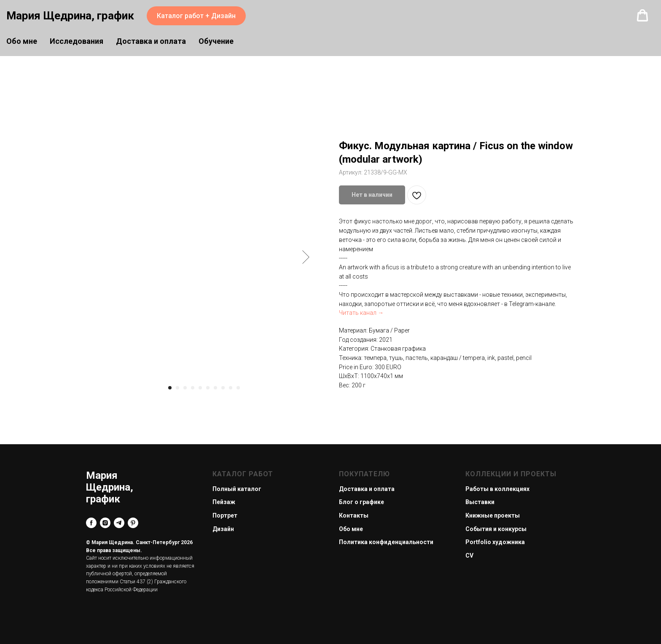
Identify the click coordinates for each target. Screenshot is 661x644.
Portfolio (478, 542)
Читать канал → (361, 313)
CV (469, 555)
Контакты (354, 515)
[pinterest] (133, 523)
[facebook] (91, 523)
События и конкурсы (496, 529)
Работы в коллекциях (497, 489)
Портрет (225, 515)
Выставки (480, 502)
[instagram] (105, 523)
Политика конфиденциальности (386, 542)
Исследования (77, 41)
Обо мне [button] (22, 41)
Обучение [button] (216, 41)
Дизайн (223, 529)
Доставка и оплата (151, 41)
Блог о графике (361, 502)
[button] (642, 16)
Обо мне (351, 529)
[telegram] (119, 523)
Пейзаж (224, 502)
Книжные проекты (493, 515)
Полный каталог (237, 489)
